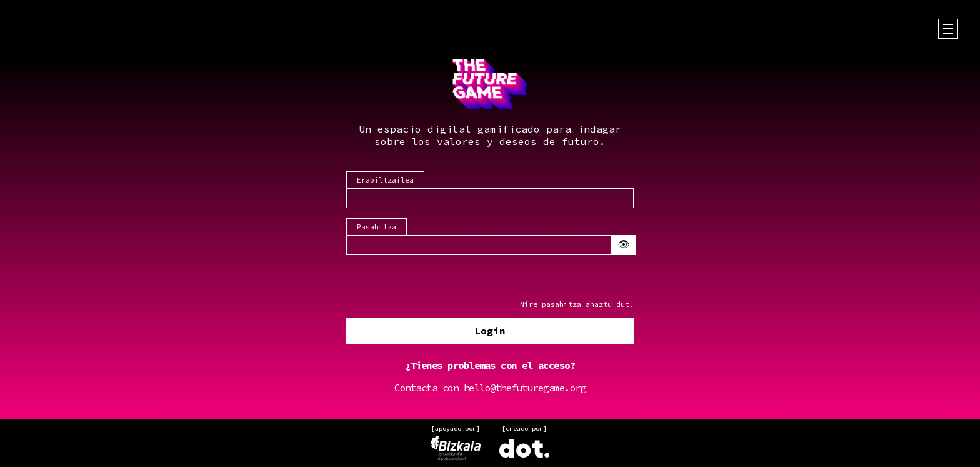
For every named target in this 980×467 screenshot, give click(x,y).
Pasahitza (377, 226)
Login (490, 331)
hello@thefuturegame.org (525, 388)
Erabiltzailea (385, 179)
